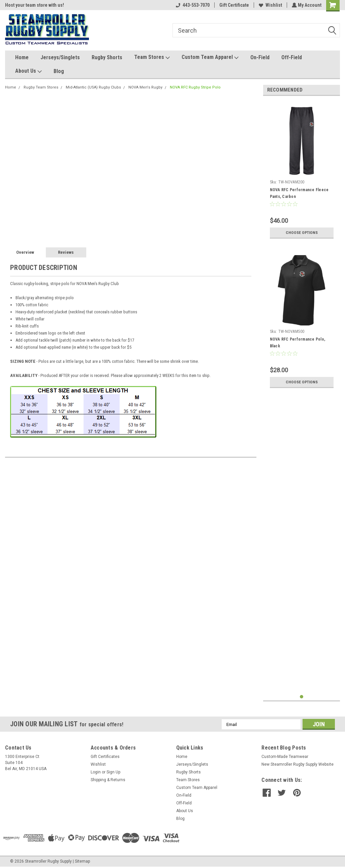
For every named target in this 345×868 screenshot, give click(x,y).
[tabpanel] (302, 171)
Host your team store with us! (35, 5)
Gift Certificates (105, 757)
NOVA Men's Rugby (145, 87)
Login (96, 772)
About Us (28, 71)
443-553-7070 (192, 5)
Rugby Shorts (107, 57)
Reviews (66, 252)
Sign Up (113, 772)
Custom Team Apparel (210, 57)
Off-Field (292, 57)
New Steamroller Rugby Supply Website (297, 764)
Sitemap (82, 861)
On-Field (260, 57)
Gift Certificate (233, 5)
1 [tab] (302, 697)
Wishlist (270, 5)
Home (22, 57)
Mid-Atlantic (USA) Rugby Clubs (93, 87)
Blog (59, 71)
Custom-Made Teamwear (285, 757)
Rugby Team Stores (41, 87)
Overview (25, 252)
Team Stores (152, 57)
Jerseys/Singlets (60, 57)
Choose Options (302, 233)
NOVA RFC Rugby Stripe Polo (195, 87)
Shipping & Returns (108, 780)
